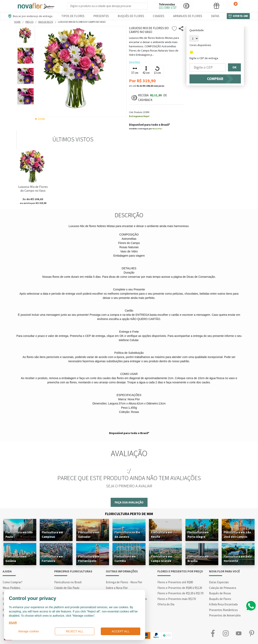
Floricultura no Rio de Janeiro (127, 534)
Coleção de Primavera (223, 588)
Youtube (239, 633)
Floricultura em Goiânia (16, 559)
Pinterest (252, 633)
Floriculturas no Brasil (68, 582)
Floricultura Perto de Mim (129, 514)
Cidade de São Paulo (67, 588)
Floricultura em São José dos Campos (237, 534)
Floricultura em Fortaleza (52, 559)
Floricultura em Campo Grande (162, 559)
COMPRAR (215, 79)
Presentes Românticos (223, 610)
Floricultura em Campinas (52, 534)
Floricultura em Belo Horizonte (238, 559)
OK (235, 67)
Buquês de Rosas (220, 593)
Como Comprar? (12, 582)
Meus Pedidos (11, 588)
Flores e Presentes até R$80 (175, 582)
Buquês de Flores (220, 599)
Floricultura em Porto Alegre (198, 534)
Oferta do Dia (166, 604)
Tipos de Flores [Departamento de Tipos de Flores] (73, 16)
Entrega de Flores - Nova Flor (124, 582)
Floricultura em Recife (162, 534)
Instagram (226, 633)
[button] (186, 6)
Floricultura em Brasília (198, 559)
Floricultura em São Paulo (19, 534)
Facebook (213, 633)
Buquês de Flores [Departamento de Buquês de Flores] (131, 16)
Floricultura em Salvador (89, 534)
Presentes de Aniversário (225, 615)
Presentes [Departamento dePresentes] (101, 16)
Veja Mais (135, 62)
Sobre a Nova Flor (117, 588)
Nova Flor (157, 129)
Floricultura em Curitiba (125, 559)
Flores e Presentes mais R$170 (177, 599)
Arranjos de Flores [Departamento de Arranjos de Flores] (188, 16)
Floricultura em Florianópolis (89, 559)
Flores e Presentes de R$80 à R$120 (180, 588)
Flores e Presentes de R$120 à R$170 (180, 593)
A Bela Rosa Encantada (223, 604)
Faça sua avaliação (129, 502)
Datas (215, 16)
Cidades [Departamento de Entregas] (159, 16)
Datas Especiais (219, 582)
